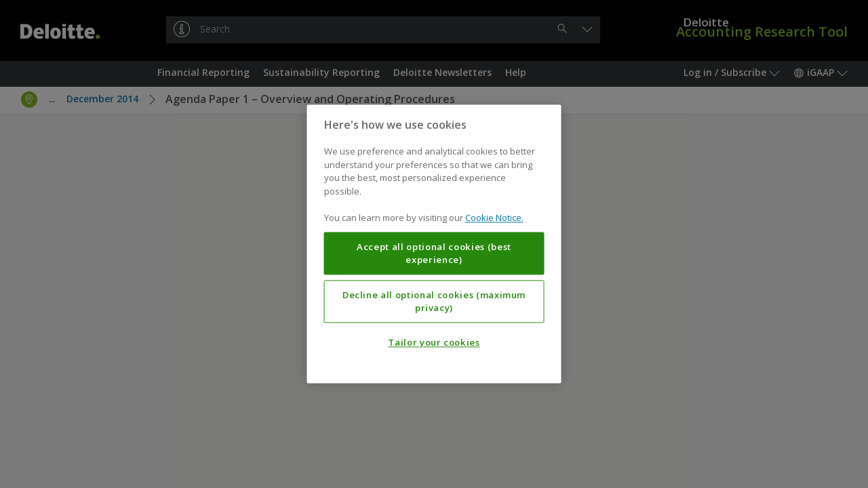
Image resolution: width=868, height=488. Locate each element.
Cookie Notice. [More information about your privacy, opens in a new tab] (494, 218)
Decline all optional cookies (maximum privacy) (434, 302)
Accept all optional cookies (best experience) (434, 253)
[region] (434, 244)
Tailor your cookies (434, 343)
